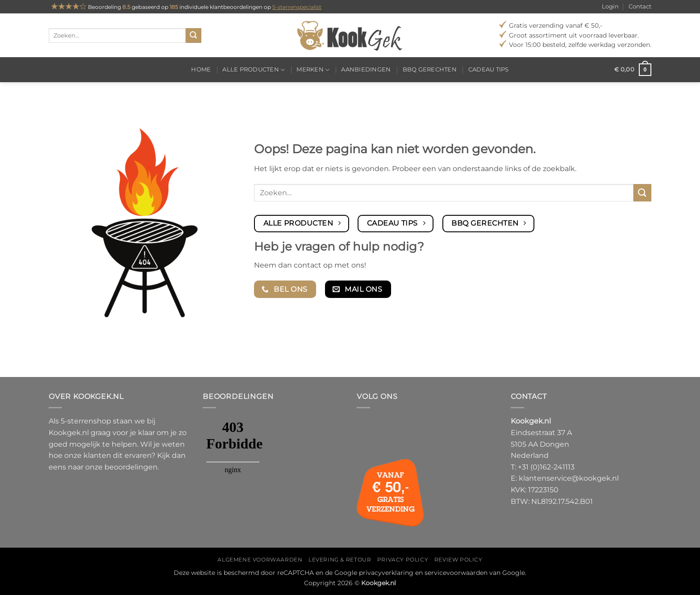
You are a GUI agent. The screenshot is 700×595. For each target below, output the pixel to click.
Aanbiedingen (366, 69)
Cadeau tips (489, 69)
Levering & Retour (340, 559)
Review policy (458, 559)
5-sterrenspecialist (297, 7)
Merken (313, 70)
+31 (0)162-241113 (546, 467)
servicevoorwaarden (456, 573)
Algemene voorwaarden (260, 559)
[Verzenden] (193, 36)
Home (201, 69)
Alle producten (254, 70)
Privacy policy (403, 559)
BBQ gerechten (430, 69)
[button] (633, 70)
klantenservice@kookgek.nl (569, 478)
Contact (640, 6)
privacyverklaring (386, 573)
